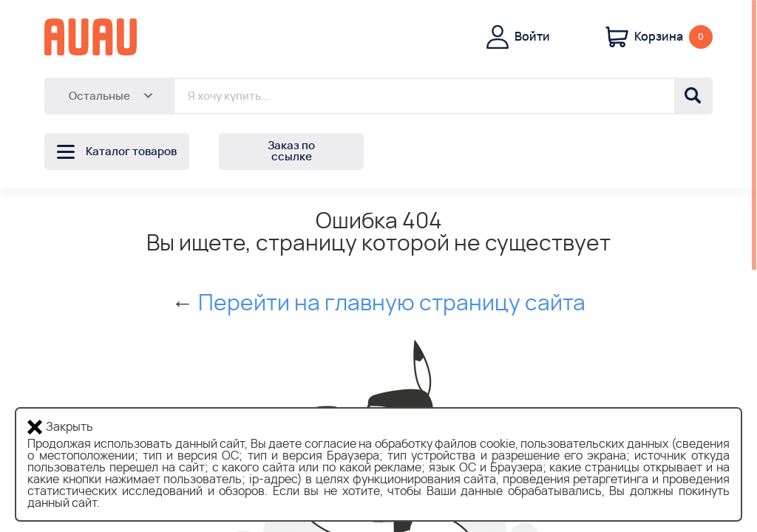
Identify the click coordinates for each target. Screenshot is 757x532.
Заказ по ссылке (291, 151)
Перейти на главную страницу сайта (392, 304)
